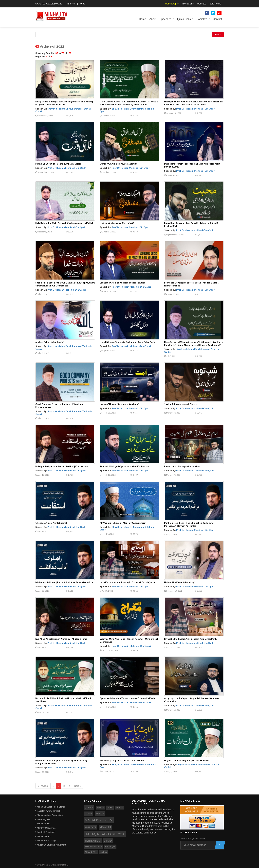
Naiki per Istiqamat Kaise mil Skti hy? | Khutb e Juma (62, 466)
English (71, 4)
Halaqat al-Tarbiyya (105, 834)
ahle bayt (91, 852)
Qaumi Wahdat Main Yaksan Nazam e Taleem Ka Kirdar (128, 698)
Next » (77, 786)
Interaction (187, 4)
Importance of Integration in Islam (182, 466)
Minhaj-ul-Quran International (51, 807)
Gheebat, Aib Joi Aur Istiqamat (51, 523)
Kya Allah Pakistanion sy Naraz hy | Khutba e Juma (61, 639)
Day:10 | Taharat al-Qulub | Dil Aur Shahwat (186, 760)
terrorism (93, 841)
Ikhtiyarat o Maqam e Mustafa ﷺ (117, 223)
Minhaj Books (43, 824)
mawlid (105, 827)
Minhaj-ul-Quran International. (55, 865)
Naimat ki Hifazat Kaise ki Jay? (180, 582)
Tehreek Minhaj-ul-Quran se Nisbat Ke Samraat (124, 466)
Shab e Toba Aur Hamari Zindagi (181, 404)
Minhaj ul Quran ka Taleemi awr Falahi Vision (58, 164)
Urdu (83, 4)
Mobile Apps (171, 4)
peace (119, 808)
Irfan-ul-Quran (44, 819)
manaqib (110, 847)
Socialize (202, 19)
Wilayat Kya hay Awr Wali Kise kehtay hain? (122, 760)
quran (89, 807)
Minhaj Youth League (47, 840)
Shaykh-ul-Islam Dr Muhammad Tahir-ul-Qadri (64, 110)
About (153, 19)
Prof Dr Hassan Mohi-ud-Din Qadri (131, 168)
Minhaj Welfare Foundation (50, 815)
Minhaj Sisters (44, 836)
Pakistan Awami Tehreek (49, 811)
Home (142, 19)
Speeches (165, 19)
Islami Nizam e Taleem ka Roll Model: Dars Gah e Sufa (127, 342)
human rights (93, 847)
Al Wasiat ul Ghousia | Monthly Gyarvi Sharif (123, 523)
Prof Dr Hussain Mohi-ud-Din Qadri (196, 109)
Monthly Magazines (46, 828)
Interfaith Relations (46, 832)
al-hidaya (91, 827)
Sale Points (215, 4)
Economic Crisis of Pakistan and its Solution (123, 283)
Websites (201, 4)
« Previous (43, 786)
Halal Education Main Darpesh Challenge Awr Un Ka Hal (64, 223)
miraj (100, 813)
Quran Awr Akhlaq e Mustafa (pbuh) (118, 164)
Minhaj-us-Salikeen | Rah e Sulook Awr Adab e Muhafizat (65, 582)
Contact (217, 19)
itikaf (89, 814)
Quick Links (184, 19)
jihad (108, 841)
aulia (104, 852)
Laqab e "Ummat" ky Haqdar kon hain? (119, 404)
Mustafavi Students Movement (51, 845)
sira (110, 808)
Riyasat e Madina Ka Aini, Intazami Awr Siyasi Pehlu (191, 639)
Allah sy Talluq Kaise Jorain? (50, 342)
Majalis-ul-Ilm (99, 820)
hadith (100, 808)
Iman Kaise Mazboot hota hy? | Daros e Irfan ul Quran (127, 582)
